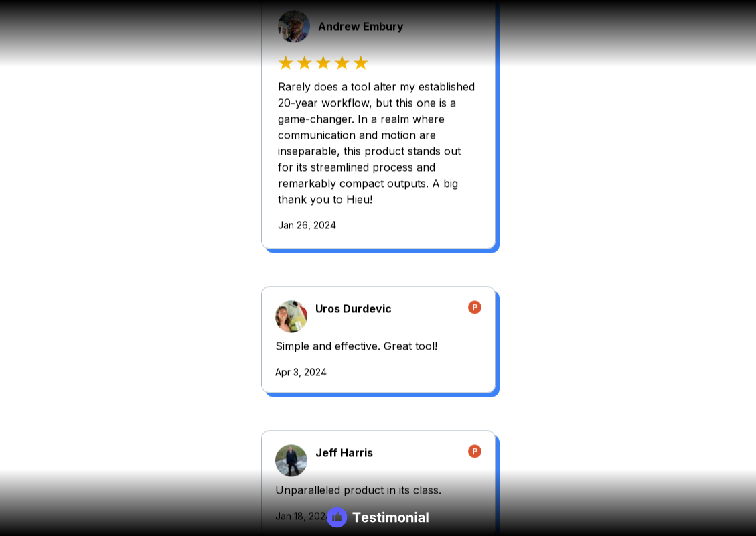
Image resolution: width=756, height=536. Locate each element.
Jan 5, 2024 (112, 528)
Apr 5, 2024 (490, 269)
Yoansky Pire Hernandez (570, 350)
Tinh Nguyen (538, 174)
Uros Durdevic (542, 29)
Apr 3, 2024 (490, 93)
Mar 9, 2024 (491, 493)
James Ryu (155, 464)
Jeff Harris (155, 320)
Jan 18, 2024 (114, 384)
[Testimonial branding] (378, 517)
